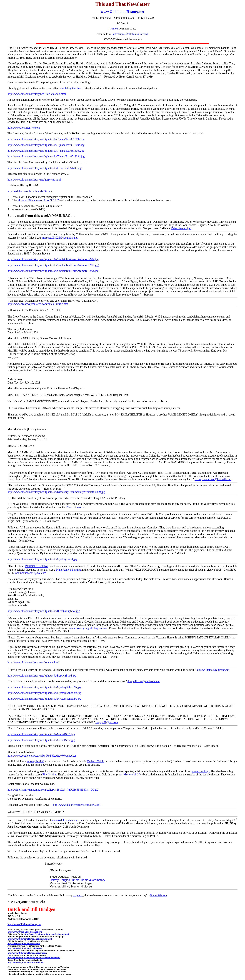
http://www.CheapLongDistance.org (25, 932)
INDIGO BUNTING (36, 566)
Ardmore (113, 29)
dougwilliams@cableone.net (213, 670)
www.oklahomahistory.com (67, 820)
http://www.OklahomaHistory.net (24, 924)
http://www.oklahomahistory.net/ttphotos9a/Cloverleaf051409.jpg (45, 168)
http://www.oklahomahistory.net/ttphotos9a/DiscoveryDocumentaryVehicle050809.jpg (56, 492)
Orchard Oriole (96, 761)
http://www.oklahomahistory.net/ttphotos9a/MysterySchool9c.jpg (44, 699)
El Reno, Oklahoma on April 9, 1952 (38, 200)
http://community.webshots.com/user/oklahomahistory (34, 958)
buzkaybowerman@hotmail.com (213, 479)
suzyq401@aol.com (107, 722)
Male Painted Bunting (68, 570)
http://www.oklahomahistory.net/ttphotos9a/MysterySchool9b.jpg (44, 693)
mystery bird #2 (35, 761)
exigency (78, 895)
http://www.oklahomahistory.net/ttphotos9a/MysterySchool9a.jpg (44, 687)
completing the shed (70, 88)
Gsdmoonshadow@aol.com (31, 573)
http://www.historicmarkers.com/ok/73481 (77, 805)
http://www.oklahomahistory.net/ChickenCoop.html (37, 94)
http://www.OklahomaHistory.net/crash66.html (30, 939)
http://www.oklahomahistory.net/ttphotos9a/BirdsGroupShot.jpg (44, 611)
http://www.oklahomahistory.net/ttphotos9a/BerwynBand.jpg (42, 676)
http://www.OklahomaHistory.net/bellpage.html (46, 934)
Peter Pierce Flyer (181, 228)
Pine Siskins (49, 775)
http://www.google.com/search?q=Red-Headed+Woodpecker (42, 756)
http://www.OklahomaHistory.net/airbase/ (27, 953)
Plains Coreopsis (76, 507)
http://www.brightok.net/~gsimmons (25, 948)
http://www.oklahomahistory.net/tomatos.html (33, 662)
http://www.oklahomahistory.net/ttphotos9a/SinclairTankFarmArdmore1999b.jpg (53, 265)
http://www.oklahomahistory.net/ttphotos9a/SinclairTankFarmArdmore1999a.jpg (53, 259)
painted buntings (200, 771)
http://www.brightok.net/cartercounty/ (26, 962)
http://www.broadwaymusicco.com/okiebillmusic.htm (38, 304)
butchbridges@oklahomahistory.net (130, 34)
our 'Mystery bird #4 (130, 775)
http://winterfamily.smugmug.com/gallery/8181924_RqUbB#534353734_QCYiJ (53, 790)
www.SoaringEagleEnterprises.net (88, 628)
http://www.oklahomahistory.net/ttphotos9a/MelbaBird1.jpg (41, 734)
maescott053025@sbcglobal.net (60, 238)
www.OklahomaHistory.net (123, 12)
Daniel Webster (159, 895)
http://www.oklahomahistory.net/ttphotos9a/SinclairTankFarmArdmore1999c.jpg (53, 271)
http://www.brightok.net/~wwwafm (24, 944)
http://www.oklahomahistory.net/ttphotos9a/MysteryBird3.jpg (42, 559)
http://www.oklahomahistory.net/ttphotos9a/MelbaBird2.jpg (41, 740)
